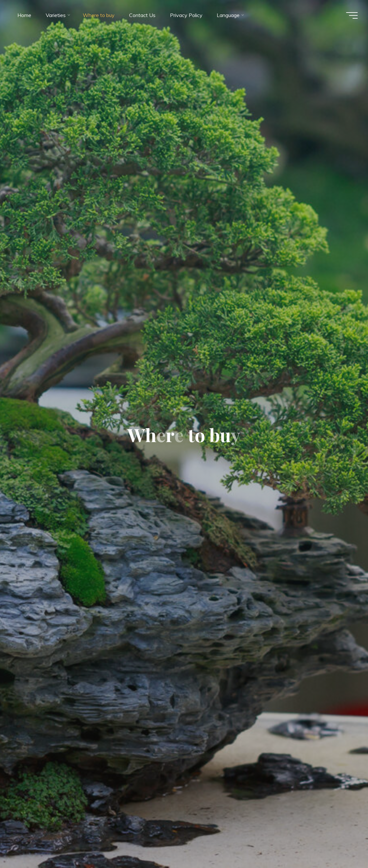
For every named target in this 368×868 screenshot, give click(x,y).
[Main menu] (352, 15)
